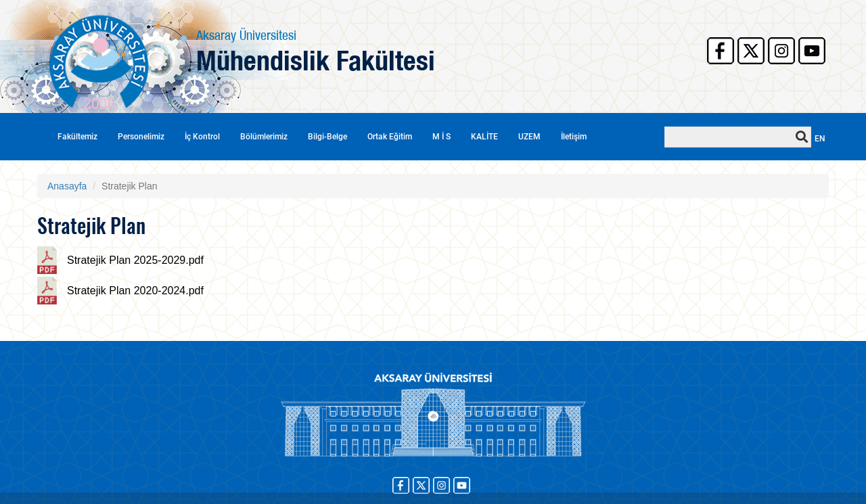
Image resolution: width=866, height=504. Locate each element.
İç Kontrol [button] (202, 137)
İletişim (574, 137)
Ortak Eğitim (390, 137)
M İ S (441, 137)
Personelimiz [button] (141, 137)
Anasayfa (67, 186)
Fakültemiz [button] (77, 137)
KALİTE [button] (484, 137)
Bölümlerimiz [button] (264, 137)
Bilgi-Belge (327, 137)
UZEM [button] (529, 137)
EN (820, 139)
